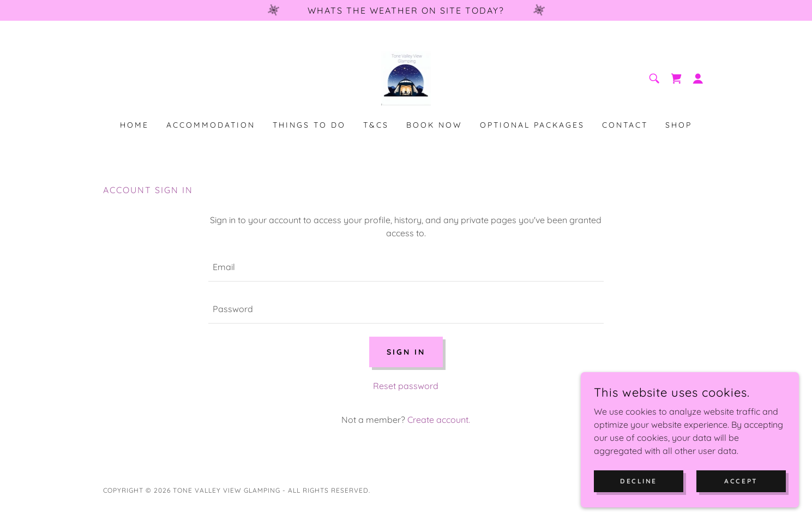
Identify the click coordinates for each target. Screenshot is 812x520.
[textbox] (406, 267)
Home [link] (134, 125)
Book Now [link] (434, 125)
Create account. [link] (439, 420)
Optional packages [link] (532, 125)
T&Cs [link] (376, 125)
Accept (741, 481)
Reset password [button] (406, 386)
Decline (639, 481)
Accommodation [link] (211, 125)
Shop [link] (679, 125)
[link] (406, 77)
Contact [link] (625, 125)
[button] (698, 79)
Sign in (406, 352)
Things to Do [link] (309, 125)
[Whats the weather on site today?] (406, 10)
